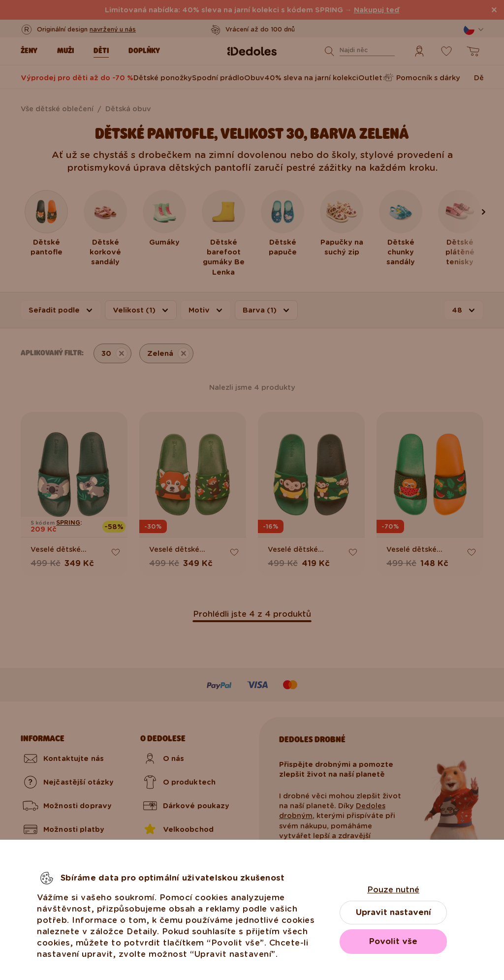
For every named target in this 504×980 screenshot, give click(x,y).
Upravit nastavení (394, 912)
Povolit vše (393, 941)
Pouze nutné (393, 890)
